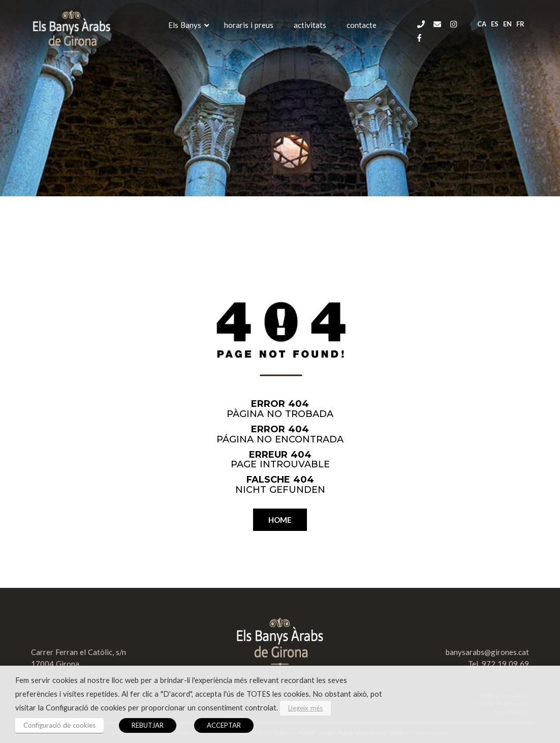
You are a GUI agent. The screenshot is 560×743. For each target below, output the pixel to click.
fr (520, 24)
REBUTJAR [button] (148, 725)
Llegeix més (305, 708)
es (495, 24)
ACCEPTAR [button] (224, 725)
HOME (280, 520)
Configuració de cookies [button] (59, 725)
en (507, 24)
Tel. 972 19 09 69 (499, 664)
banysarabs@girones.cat (487, 652)
